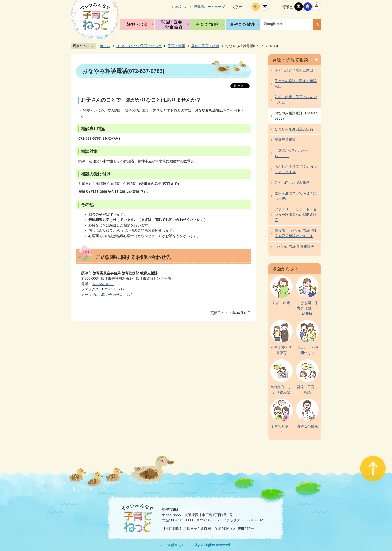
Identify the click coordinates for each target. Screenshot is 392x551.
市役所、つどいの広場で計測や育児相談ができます (296, 233)
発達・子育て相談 (205, 46)
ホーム (105, 46)
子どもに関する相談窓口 (294, 70)
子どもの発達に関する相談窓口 (296, 84)
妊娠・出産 (137, 25)
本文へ (181, 7)
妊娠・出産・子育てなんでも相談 (296, 100)
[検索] (288, 24)
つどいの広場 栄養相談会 (294, 247)
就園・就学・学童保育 (172, 25)
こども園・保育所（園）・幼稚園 (307, 308)
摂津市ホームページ (209, 7)
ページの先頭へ (373, 469)
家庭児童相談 (285, 140)
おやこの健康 (243, 25)
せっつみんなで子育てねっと (139, 46)
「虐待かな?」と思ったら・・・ (293, 153)
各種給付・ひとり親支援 (281, 390)
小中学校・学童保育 (281, 350)
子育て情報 (208, 25)
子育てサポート (281, 429)
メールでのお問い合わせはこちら (107, 295)
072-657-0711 (103, 284)
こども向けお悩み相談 (292, 182)
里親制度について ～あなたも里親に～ (296, 196)
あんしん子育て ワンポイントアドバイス (296, 169)
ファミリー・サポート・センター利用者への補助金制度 (296, 215)
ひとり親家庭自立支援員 (294, 129)
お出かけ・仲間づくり (307, 350)
